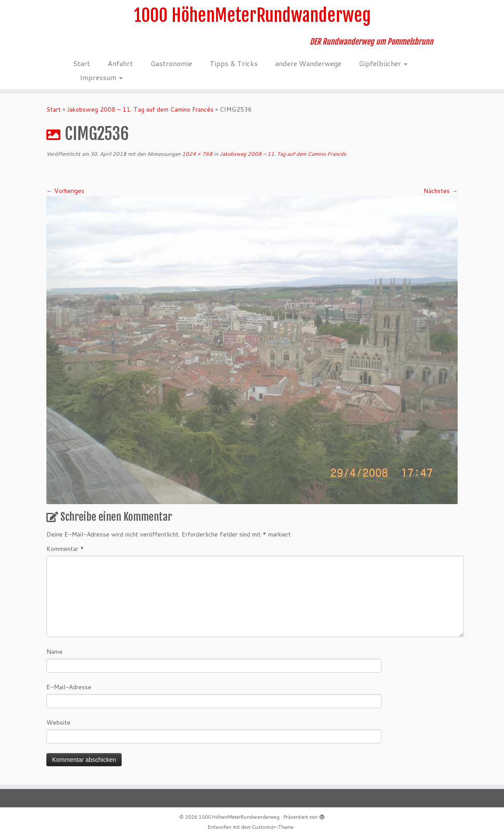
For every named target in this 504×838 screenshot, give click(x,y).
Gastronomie (171, 63)
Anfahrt (120, 63)
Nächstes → (441, 191)
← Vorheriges (65, 191)
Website (58, 722)
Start (82, 63)
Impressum (101, 77)
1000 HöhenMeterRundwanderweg (252, 15)
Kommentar (65, 549)
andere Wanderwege (308, 63)
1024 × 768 (197, 154)
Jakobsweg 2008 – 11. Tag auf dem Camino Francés (140, 109)
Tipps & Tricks (234, 63)
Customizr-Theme (273, 827)
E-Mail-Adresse (69, 687)
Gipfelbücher (383, 63)
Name (54, 652)
